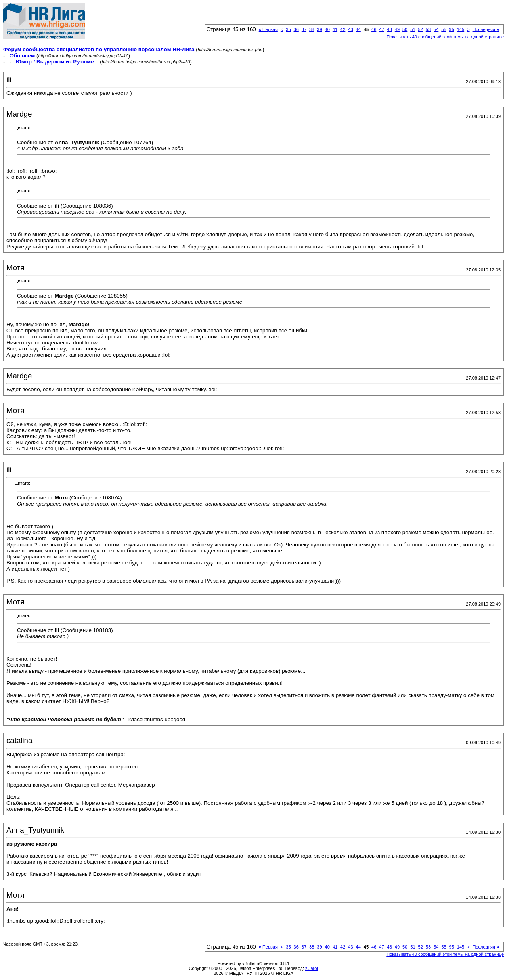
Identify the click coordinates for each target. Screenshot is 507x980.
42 (343, 29)
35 (288, 29)
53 (428, 29)
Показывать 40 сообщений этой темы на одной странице (445, 37)
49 (397, 29)
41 (335, 29)
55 (444, 29)
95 (452, 29)
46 (374, 29)
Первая (268, 29)
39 (319, 29)
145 (461, 29)
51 (413, 29)
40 (327, 29)
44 (358, 29)
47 (381, 29)
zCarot (312, 968)
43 (350, 29)
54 (436, 29)
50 (405, 29)
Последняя (486, 29)
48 (390, 29)
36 (296, 29)
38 (312, 29)
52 (421, 29)
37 (304, 29)
